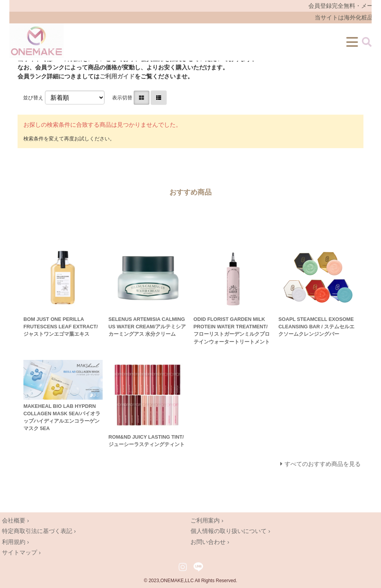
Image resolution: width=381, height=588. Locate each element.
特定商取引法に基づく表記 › (39, 531)
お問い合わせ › (210, 542)
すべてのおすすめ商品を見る (323, 464)
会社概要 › (15, 520)
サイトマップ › (21, 552)
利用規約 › (15, 542)
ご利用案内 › (207, 520)
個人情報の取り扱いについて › (230, 531)
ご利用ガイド (117, 76)
